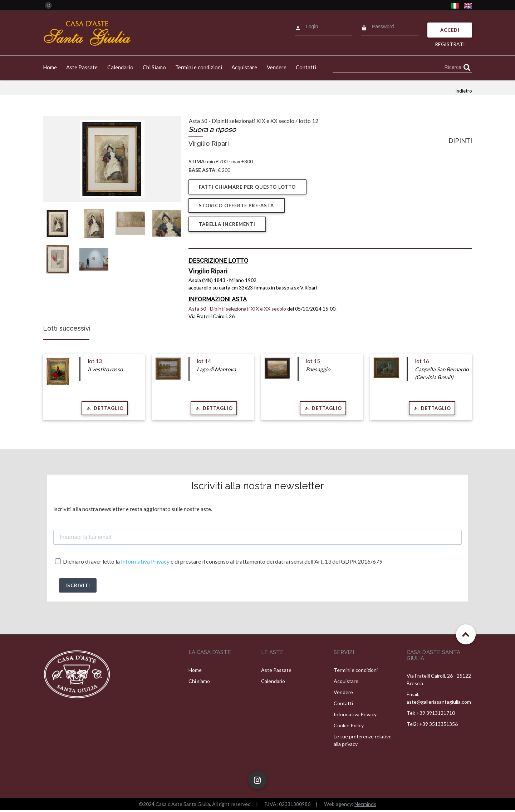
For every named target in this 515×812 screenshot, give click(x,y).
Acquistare (244, 67)
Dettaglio (108, 410)
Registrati (450, 44)
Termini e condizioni (199, 67)
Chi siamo (199, 683)
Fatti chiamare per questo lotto (248, 187)
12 (315, 121)
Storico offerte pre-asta (237, 207)
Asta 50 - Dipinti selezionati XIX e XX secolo (242, 121)
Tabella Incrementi (228, 226)
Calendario (120, 67)
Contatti (306, 67)
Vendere (277, 67)
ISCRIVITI (78, 587)
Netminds (365, 806)
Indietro (464, 91)
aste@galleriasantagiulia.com (439, 704)
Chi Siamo (154, 67)
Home (50, 67)
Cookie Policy (349, 727)
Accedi (450, 30)
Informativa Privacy (145, 563)
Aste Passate (82, 67)
